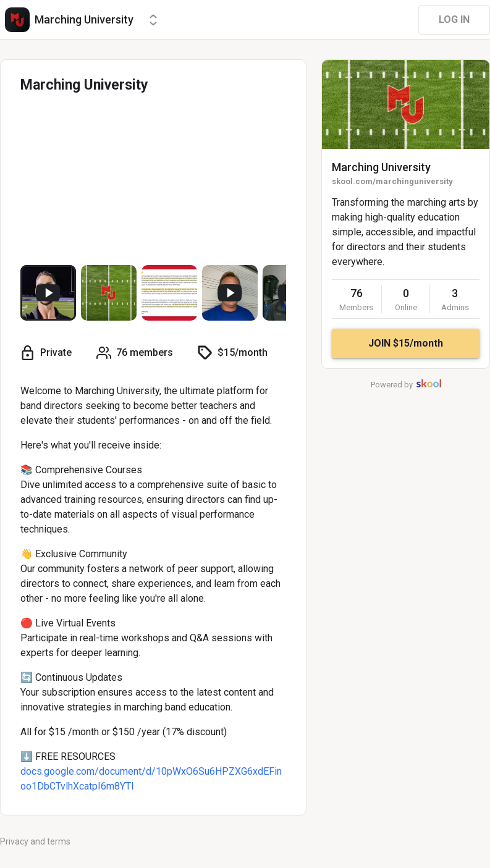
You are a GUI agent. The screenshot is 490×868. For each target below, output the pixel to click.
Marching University (381, 167)
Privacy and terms (35, 841)
